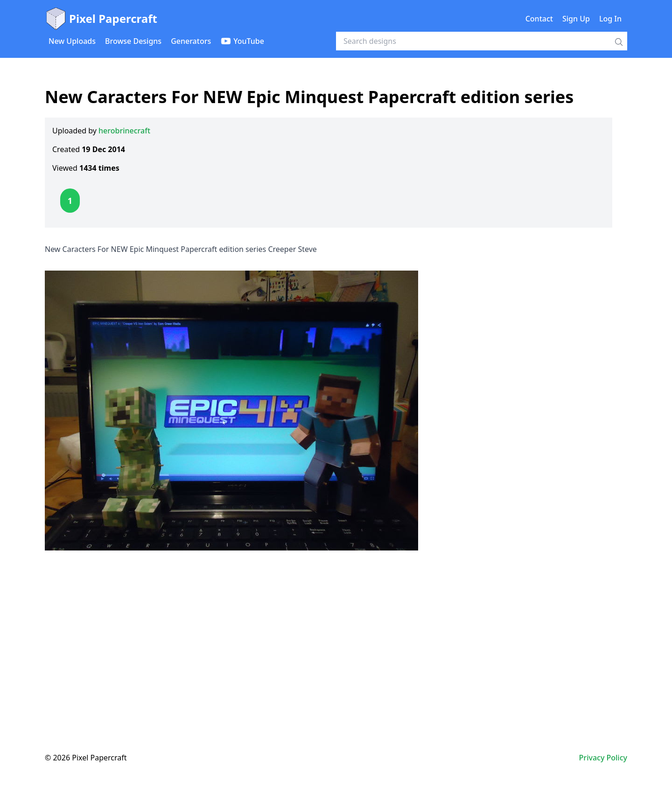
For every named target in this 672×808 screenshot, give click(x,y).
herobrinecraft (124, 131)
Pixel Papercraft (101, 19)
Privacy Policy (603, 758)
